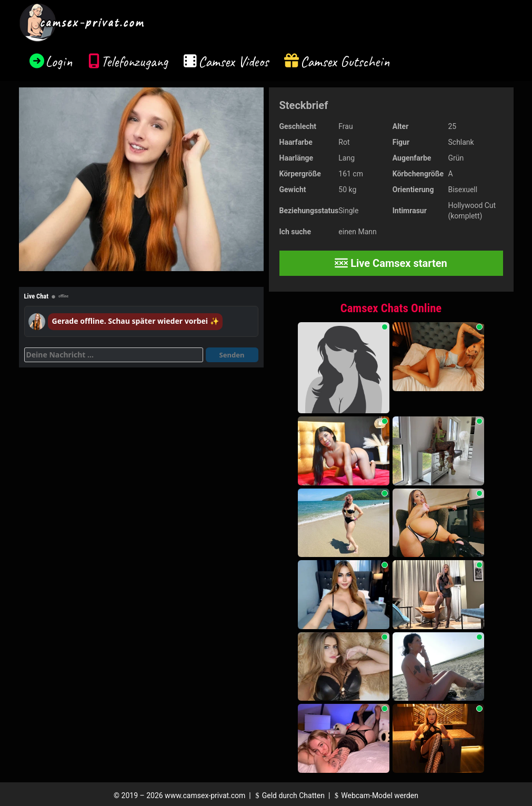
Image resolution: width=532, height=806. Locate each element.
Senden (232, 355)
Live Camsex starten (391, 263)
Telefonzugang (134, 61)
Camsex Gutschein (345, 61)
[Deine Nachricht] (114, 355)
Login (59, 61)
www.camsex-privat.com (205, 795)
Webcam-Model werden (375, 795)
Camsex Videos (233, 61)
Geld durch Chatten (289, 795)
